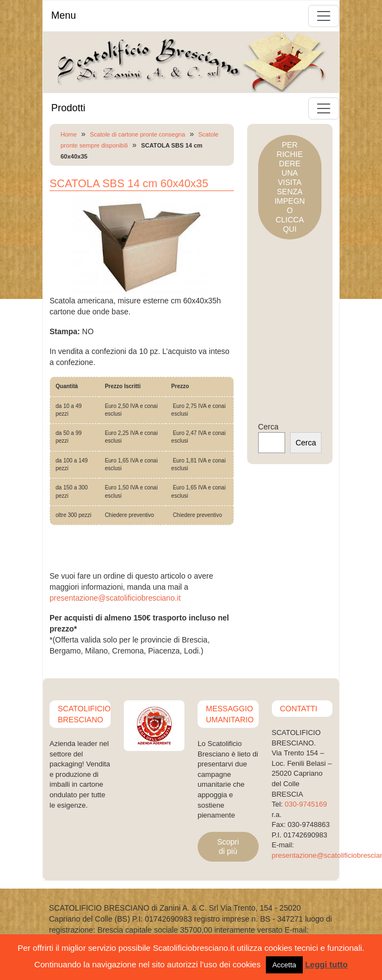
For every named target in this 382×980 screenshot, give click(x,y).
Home (69, 134)
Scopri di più (228, 846)
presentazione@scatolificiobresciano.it (115, 598)
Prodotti (68, 108)
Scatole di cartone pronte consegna (137, 134)
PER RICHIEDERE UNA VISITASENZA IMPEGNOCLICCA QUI (290, 187)
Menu (64, 15)
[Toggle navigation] (324, 16)
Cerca (268, 427)
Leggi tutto (326, 964)
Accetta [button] (284, 965)
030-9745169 (306, 804)
